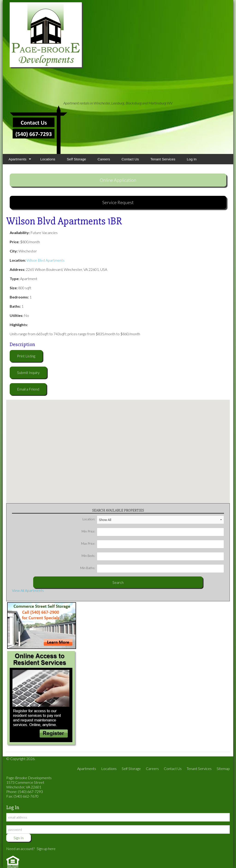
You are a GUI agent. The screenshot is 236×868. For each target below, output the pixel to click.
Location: (153, 519)
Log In (192, 159)
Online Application (118, 180)
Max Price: (153, 544)
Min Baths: (152, 568)
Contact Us (130, 159)
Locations (48, 159)
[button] (118, 449)
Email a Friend (28, 389)
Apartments (18, 159)
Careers (104, 159)
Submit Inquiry (28, 372)
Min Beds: (153, 556)
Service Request (118, 202)
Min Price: (153, 531)
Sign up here (46, 849)
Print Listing (26, 356)
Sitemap (223, 768)
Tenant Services (163, 159)
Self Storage (77, 159)
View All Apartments (28, 590)
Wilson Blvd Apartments (46, 260)
